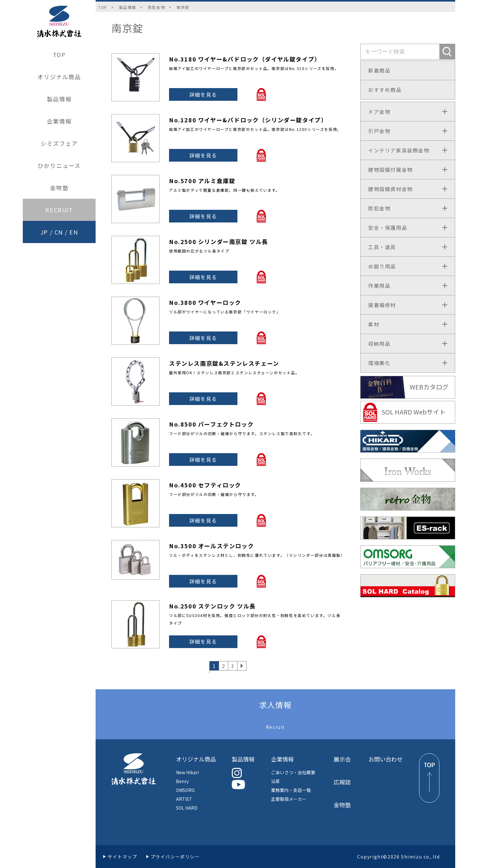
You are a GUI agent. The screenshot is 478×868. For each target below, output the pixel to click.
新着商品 (379, 70)
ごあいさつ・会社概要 (293, 772)
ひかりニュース (59, 165)
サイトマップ (123, 857)
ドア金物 (379, 112)
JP (44, 232)
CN (59, 232)
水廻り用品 (382, 266)
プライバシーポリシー (175, 857)
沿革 (275, 781)
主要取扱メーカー (289, 799)
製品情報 (59, 99)
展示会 (342, 759)
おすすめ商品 (385, 90)
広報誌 (342, 782)
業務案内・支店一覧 (291, 790)
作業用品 (379, 286)
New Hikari (187, 772)
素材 (374, 324)
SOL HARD (187, 808)
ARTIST (184, 799)
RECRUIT (59, 210)
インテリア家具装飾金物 (399, 150)
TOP (59, 55)
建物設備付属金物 (390, 170)
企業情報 (59, 121)
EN (74, 232)
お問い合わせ (386, 759)
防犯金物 (156, 7)
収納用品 (379, 344)
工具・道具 (382, 247)
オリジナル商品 (59, 77)
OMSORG (185, 790)
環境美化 (379, 363)
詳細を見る (203, 94)
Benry (182, 781)
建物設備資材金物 (390, 189)
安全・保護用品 (388, 228)
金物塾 (59, 188)
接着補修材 (382, 305)
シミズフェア (59, 143)
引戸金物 (379, 131)
